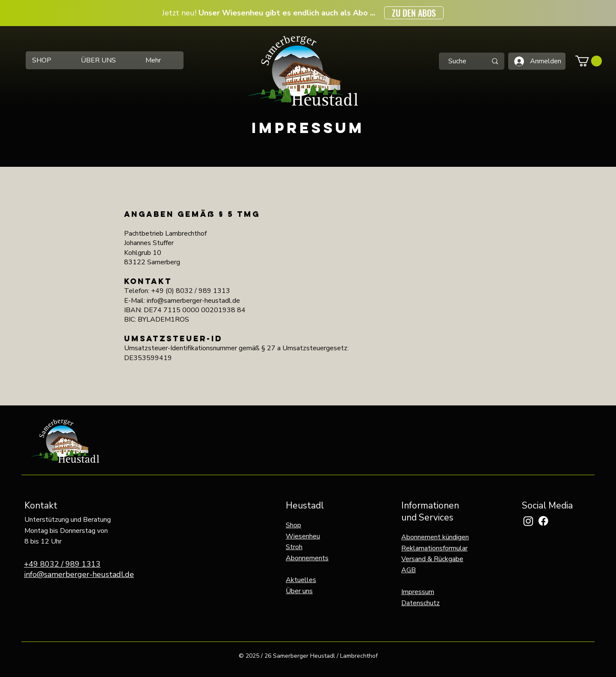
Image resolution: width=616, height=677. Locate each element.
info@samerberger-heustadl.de (79, 574)
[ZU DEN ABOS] (414, 13)
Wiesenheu (303, 536)
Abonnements (307, 558)
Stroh (294, 547)
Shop (293, 525)
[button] (589, 61)
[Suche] (458, 61)
